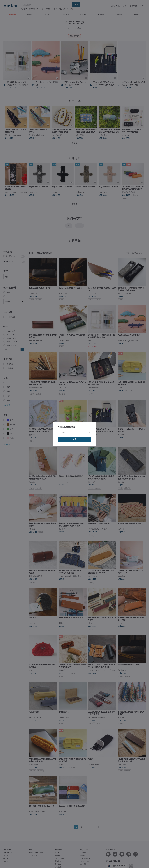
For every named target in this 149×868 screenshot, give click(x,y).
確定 (75, 439)
